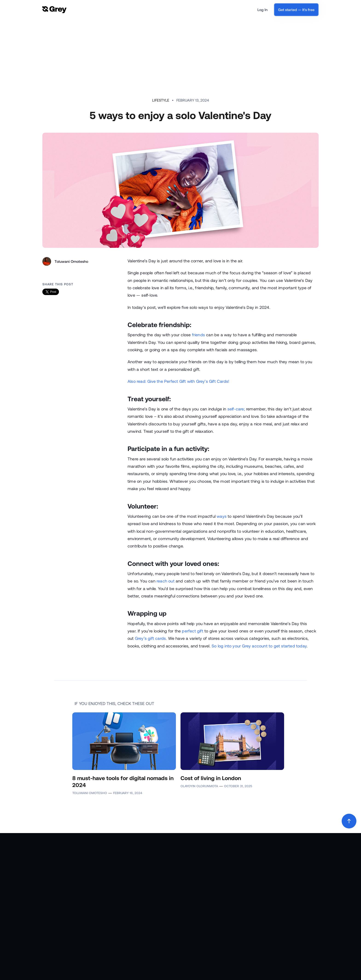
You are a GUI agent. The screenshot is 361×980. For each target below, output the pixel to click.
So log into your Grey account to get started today (259, 646)
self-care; (236, 409)
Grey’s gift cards (150, 638)
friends (198, 335)
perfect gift (192, 631)
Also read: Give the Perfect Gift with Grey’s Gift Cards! (178, 381)
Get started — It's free (296, 10)
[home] (54, 10)
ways (222, 516)
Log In (262, 10)
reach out (166, 581)
